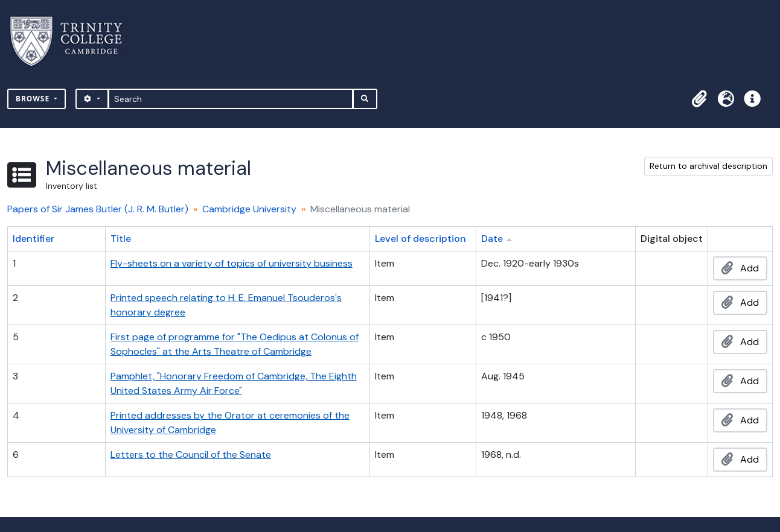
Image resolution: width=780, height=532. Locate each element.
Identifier (34, 239)
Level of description (420, 239)
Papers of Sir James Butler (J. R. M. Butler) (98, 209)
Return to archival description (708, 166)
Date (492, 239)
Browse (34, 99)
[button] (699, 99)
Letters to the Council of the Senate (191, 454)
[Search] (231, 99)
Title (121, 239)
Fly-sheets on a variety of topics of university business (232, 263)
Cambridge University (249, 209)
